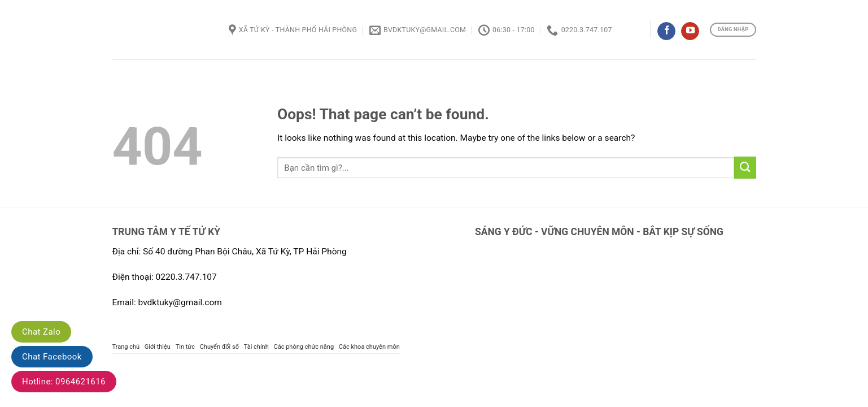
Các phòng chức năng (304, 347)
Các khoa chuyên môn (369, 347)
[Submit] (745, 167)
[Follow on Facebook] (666, 31)
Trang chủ (126, 347)
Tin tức (185, 347)
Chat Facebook (52, 357)
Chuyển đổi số (219, 347)
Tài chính (256, 347)
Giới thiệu (158, 347)
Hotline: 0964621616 (64, 382)
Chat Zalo (41, 332)
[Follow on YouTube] (690, 31)
